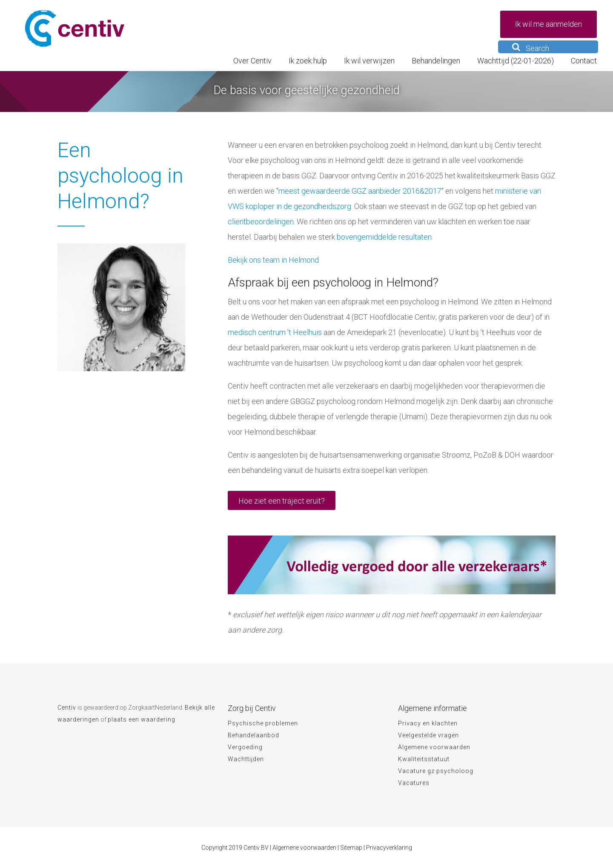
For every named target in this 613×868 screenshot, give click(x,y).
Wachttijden (246, 759)
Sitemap (351, 848)
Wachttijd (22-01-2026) (516, 61)
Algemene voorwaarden (434, 747)
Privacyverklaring (389, 848)
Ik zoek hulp (308, 61)
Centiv (67, 708)
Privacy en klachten (428, 723)
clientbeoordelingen (261, 222)
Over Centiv (252, 61)
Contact (584, 61)
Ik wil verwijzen (369, 61)
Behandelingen (436, 61)
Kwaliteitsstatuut (424, 759)
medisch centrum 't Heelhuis (275, 332)
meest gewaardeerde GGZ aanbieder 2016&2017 (360, 191)
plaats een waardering (142, 719)
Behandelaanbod (254, 735)
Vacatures (414, 783)
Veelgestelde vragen (428, 735)
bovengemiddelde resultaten (384, 237)
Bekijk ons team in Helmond (273, 260)
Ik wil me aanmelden (549, 24)
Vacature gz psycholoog (436, 771)
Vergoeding (245, 747)
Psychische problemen (263, 723)
